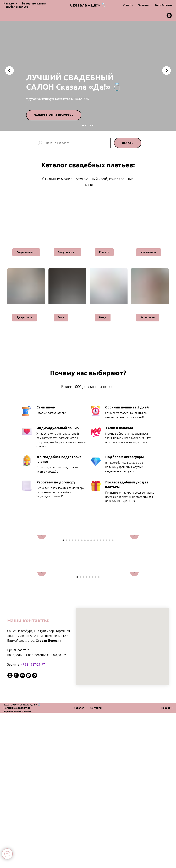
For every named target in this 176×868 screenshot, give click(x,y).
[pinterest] (16, 831)
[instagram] (10, 831)
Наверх (167, 863)
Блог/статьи (164, 5)
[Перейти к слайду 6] (79, 618)
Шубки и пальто (17, 7)
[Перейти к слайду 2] (86, 126)
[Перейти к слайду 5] (76, 618)
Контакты (96, 863)
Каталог (9, 3)
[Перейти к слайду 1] (83, 126)
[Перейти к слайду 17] (113, 618)
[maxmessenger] (35, 831)
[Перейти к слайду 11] (94, 618)
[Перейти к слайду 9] (88, 618)
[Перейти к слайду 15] (107, 618)
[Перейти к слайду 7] (82, 618)
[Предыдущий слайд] (9, 71)
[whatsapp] (169, 15)
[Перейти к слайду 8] (85, 618)
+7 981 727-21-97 (33, 820)
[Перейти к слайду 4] (93, 126)
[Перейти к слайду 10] (91, 618)
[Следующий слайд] (167, 71)
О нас (127, 5)
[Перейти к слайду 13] (100, 618)
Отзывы (143, 5)
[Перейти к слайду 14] (103, 618)
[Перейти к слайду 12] (97, 618)
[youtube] (22, 831)
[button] (54, 115)
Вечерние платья (34, 3)
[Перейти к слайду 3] (90, 126)
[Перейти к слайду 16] (110, 618)
